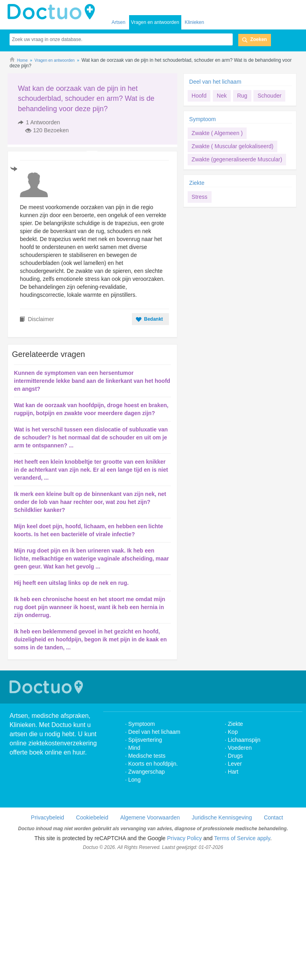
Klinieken (194, 22)
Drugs (235, 756)
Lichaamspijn (244, 740)
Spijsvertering (145, 740)
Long (134, 780)
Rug (242, 96)
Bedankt (153, 319)
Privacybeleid (48, 817)
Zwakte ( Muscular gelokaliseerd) (232, 146)
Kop (233, 732)
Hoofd (199, 96)
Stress (200, 197)
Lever (235, 764)
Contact (273, 817)
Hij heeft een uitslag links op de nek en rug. (71, 583)
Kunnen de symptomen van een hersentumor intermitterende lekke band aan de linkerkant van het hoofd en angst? (92, 381)
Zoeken (259, 39)
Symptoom (203, 119)
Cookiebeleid (92, 817)
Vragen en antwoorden (155, 22)
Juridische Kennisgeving (222, 817)
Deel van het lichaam (215, 82)
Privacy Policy (184, 838)
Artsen (119, 22)
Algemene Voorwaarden (150, 817)
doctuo (53, 12)
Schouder (269, 96)
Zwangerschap (147, 772)
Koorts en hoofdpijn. (153, 764)
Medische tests (147, 756)
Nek (222, 96)
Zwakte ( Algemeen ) (217, 133)
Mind (134, 748)
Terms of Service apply (242, 838)
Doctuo (47, 687)
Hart (234, 772)
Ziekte (197, 183)
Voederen (240, 748)
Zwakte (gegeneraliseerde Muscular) (237, 159)
